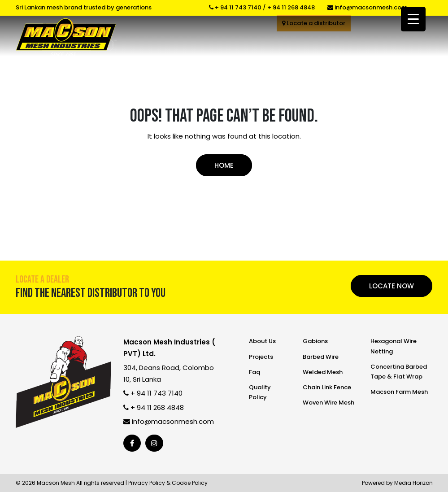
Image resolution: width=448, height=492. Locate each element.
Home (224, 165)
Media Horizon (413, 483)
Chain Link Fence (327, 387)
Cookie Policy (190, 483)
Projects (261, 357)
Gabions (315, 341)
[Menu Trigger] (413, 19)
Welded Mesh (323, 372)
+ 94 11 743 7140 (235, 7)
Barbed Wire (321, 357)
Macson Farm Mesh (399, 392)
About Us (262, 341)
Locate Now (391, 286)
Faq (254, 372)
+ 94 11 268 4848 (291, 7)
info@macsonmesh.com (367, 7)
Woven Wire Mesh (328, 403)
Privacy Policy (147, 483)
